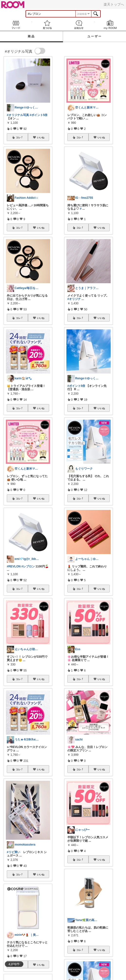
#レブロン (28, 566)
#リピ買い (13, 852)
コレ (19, 137)
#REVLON (14, 566)
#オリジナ (74, 299)
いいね (41, 137)
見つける (47, 25)
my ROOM (110, 25)
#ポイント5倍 (39, 115)
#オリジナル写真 (18, 115)
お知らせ (79, 25)
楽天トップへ (114, 4)
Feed (16, 25)
